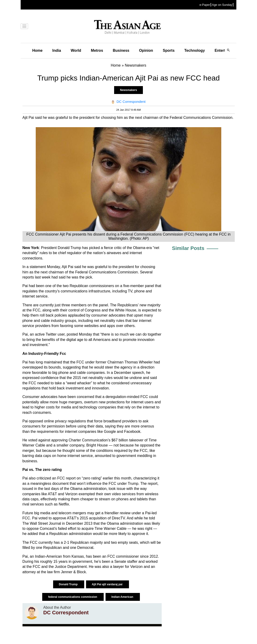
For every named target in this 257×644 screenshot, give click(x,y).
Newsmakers (128, 90)
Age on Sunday (222, 5)
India (56, 50)
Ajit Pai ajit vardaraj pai (108, 584)
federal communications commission (73, 597)
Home (37, 50)
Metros (97, 50)
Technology (195, 50)
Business (121, 50)
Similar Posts (188, 248)
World (76, 50)
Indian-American (123, 597)
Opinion (146, 50)
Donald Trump (69, 584)
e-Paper (205, 5)
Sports (169, 50)
